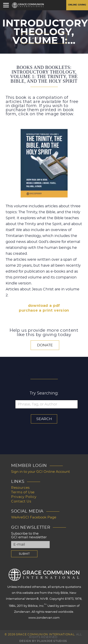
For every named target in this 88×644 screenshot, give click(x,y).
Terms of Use (23, 492)
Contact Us (21, 501)
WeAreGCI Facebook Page (34, 517)
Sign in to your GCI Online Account (40, 472)
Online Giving (77, 5)
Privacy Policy (24, 497)
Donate (45, 345)
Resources (20, 488)
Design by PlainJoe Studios (43, 641)
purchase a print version (44, 310)
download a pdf (44, 306)
